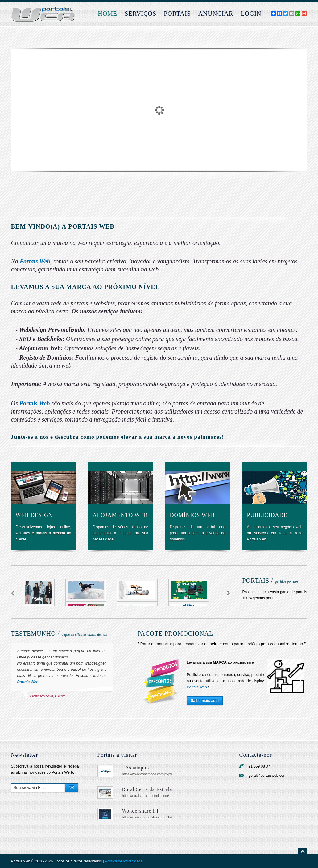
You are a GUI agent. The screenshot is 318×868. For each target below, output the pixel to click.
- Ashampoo (136, 768)
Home (107, 14)
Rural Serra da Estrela (147, 789)
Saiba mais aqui (205, 701)
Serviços (140, 14)
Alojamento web (120, 515)
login (251, 14)
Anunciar (216, 14)
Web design (34, 515)
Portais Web (35, 261)
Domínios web (192, 515)
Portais (177, 14)
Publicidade (267, 515)
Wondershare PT (141, 811)
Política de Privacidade (124, 861)
